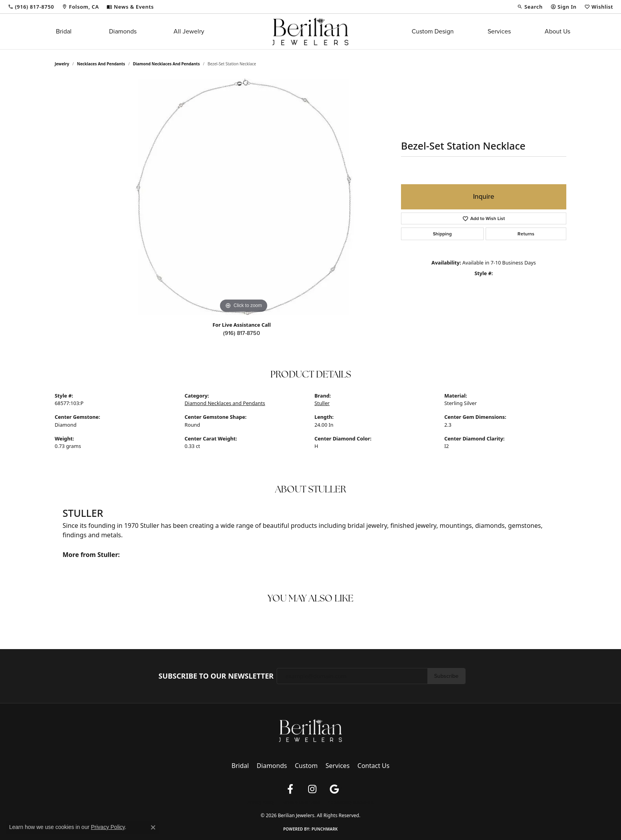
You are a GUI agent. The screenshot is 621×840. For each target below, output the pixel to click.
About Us (557, 31)
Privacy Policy (261, 802)
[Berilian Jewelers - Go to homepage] (310, 730)
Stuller (322, 403)
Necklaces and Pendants (101, 64)
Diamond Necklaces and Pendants (166, 64)
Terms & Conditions (301, 802)
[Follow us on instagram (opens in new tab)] (312, 789)
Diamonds (123, 31)
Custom (306, 766)
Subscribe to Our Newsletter (216, 676)
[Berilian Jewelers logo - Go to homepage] (310, 31)
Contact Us (373, 766)
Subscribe (446, 676)
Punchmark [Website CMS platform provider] (325, 829)
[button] (530, 7)
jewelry (62, 64)
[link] (31, 7)
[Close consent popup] (153, 827)
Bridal (64, 31)
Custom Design (433, 31)
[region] (244, 197)
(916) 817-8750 (242, 333)
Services (499, 31)
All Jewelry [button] (189, 31)
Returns (526, 234)
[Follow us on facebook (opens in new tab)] (290, 789)
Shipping (442, 234)
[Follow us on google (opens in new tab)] (334, 789)
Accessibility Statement (351, 802)
